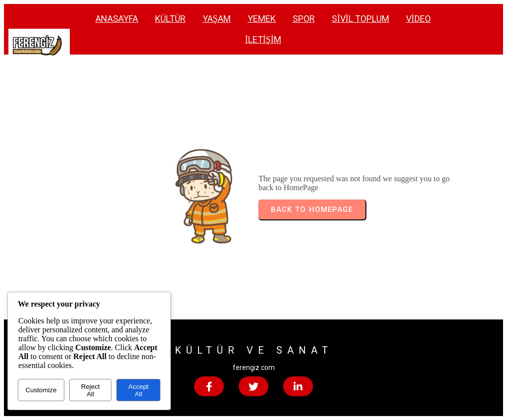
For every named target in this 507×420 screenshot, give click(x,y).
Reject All (91, 390)
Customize (41, 390)
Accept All (138, 390)
